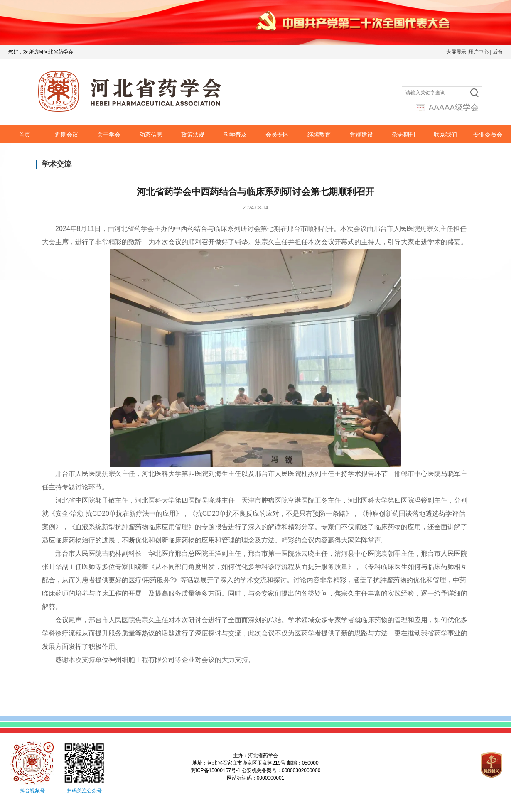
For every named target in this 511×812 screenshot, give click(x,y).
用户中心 (479, 52)
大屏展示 (456, 52)
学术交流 (57, 164)
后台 (498, 52)
